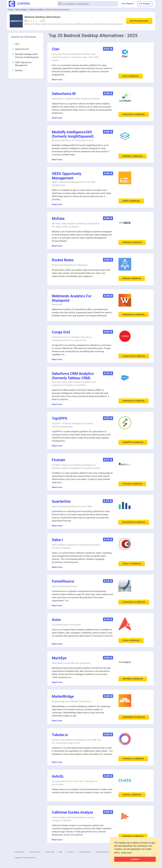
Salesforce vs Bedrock (134, 401)
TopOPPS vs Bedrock (133, 442)
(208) (42, 21)
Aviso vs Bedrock (131, 640)
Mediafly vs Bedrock (133, 156)
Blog (61, 852)
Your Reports (128, 4)
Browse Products (85, 852)
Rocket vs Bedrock (132, 278)
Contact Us (71, 852)
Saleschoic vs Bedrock (134, 114)
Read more (57, 79)
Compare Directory (102, 852)
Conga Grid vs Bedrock (134, 356)
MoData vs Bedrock (132, 242)
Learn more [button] (126, 853)
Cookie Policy (50, 852)
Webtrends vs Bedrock (134, 314)
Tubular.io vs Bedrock (133, 758)
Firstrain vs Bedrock (132, 484)
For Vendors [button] (145, 4)
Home (11, 10)
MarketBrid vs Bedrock (134, 717)
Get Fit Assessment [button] (139, 21)
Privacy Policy (19, 852)
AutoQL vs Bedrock (132, 794)
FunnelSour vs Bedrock (134, 602)
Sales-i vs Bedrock (132, 563)
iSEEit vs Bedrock (131, 201)
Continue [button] (135, 859)
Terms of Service (35, 852)
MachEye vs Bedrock (133, 679)
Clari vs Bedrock (131, 76)
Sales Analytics (21, 10)
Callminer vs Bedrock (133, 836)
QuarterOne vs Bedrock (134, 522)
